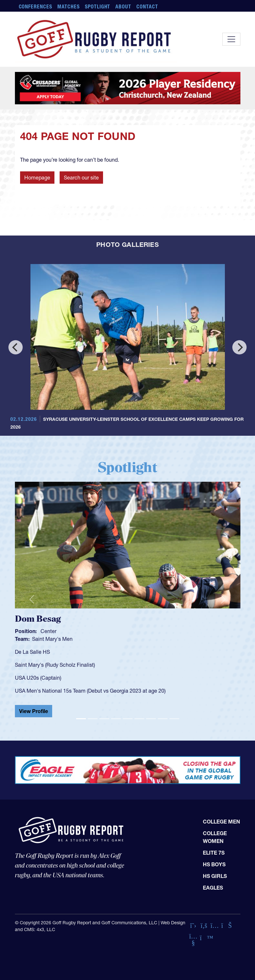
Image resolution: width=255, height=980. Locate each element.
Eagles (213, 888)
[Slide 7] (151, 719)
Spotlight (98, 6)
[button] (32, 600)
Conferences (36, 6)
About (123, 6)
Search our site (81, 178)
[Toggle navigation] (231, 39)
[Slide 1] (81, 719)
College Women (215, 837)
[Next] (239, 347)
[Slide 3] (104, 719)
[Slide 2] (93, 719)
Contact (147, 6)
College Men (221, 822)
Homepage (37, 178)
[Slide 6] (139, 719)
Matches (69, 6)
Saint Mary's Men (52, 639)
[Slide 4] (116, 719)
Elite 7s (214, 853)
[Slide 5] (128, 719)
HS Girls (215, 876)
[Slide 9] (174, 719)
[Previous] (16, 347)
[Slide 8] (163, 719)
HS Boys (214, 864)
